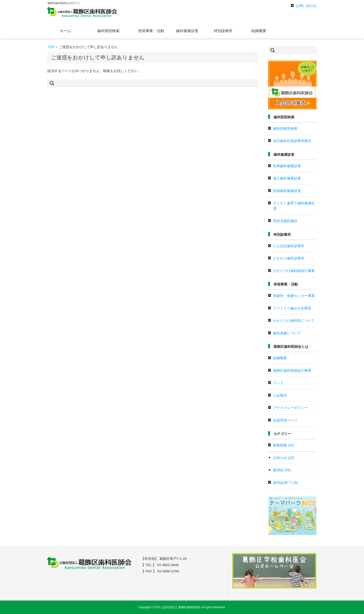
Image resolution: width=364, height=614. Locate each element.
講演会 (282, 470)
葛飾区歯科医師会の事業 (292, 370)
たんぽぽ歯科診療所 (289, 246)
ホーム (65, 31)
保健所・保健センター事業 (294, 296)
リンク (278, 383)
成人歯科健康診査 (287, 178)
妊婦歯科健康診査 (287, 191)
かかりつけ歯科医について (294, 320)
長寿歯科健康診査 (287, 166)
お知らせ (284, 458)
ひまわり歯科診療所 (289, 258)
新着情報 (284, 445)
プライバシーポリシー (290, 408)
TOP (51, 47)
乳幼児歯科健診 (285, 221)
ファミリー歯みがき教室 (292, 308)
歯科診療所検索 (285, 128)
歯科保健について (287, 333)
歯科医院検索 (108, 31)
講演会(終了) (286, 483)
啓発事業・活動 (151, 31)
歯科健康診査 (187, 31)
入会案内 (280, 395)
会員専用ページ (285, 420)
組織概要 (259, 31)
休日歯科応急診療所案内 (292, 141)
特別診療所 (223, 31)
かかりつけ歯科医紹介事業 (294, 271)
